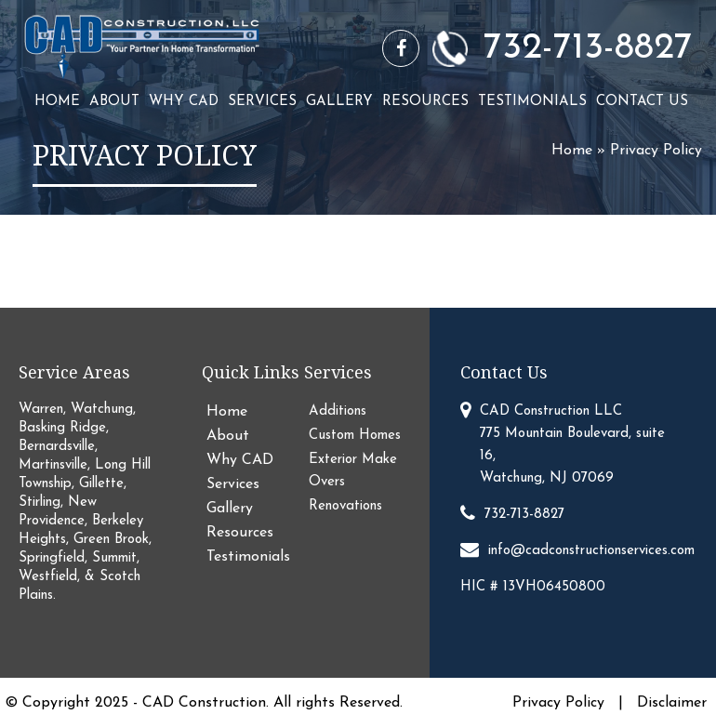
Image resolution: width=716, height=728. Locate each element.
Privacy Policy (561, 703)
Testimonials (532, 102)
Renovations (345, 506)
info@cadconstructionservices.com (591, 551)
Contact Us (642, 102)
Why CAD (184, 102)
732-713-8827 (588, 48)
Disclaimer (672, 703)
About (114, 102)
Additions (338, 411)
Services (262, 102)
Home (57, 102)
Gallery (339, 102)
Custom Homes (355, 436)
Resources (425, 102)
